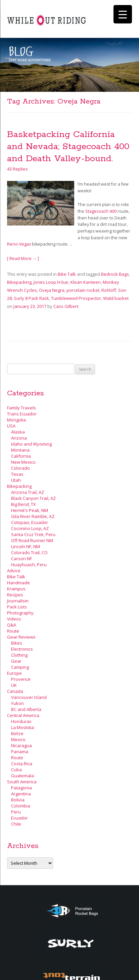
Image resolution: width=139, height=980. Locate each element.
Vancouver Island (29, 697)
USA (11, 426)
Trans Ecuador (22, 414)
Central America (23, 715)
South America (22, 782)
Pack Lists (17, 607)
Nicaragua (21, 745)
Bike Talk (67, 274)
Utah (16, 480)
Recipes (15, 595)
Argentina (21, 794)
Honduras (21, 721)
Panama (20, 752)
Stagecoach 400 (101, 211)
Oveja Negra (52, 290)
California (21, 456)
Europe (14, 673)
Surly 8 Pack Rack (31, 298)
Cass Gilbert (66, 306)
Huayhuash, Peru (29, 565)
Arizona (19, 438)
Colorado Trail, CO (29, 552)
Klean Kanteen (86, 282)
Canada (15, 691)
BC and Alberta (26, 709)
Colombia (21, 806)
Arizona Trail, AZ (28, 492)
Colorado (20, 468)
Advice (14, 571)
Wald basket (116, 298)
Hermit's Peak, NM (30, 510)
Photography (20, 613)
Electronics (22, 649)
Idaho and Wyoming (31, 444)
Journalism (18, 601)
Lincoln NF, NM (26, 546)
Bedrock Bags (115, 274)
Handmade (18, 583)
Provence (21, 679)
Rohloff (109, 290)
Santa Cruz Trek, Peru (33, 534)
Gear (16, 661)
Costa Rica (22, 764)
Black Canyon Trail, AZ (33, 498)
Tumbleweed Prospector (76, 298)
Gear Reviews (21, 637)
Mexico (18, 739)
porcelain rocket (83, 290)
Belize (17, 733)
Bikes (17, 643)
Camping (20, 667)
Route (13, 631)
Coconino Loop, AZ (30, 528)
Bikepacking (19, 282)
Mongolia (16, 420)
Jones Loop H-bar (51, 282)
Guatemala (22, 776)
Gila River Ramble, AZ (33, 516)
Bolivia (18, 800)
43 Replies (17, 169)
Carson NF (21, 559)
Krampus (16, 589)
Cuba (16, 770)
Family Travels (21, 408)
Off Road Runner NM (32, 540)
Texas (17, 474)
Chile (16, 824)
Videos (14, 619)
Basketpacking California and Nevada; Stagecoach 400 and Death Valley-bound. (68, 147)
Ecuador (19, 818)
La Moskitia (22, 727)
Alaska (18, 432)
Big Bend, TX (24, 504)
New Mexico (23, 462)
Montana (20, 450)
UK (14, 685)
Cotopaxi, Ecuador (30, 522)
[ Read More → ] (23, 258)
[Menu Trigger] (123, 14)
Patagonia (21, 788)
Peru (16, 812)
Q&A (12, 625)
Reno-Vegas (19, 244)
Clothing (19, 655)
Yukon (17, 703)
